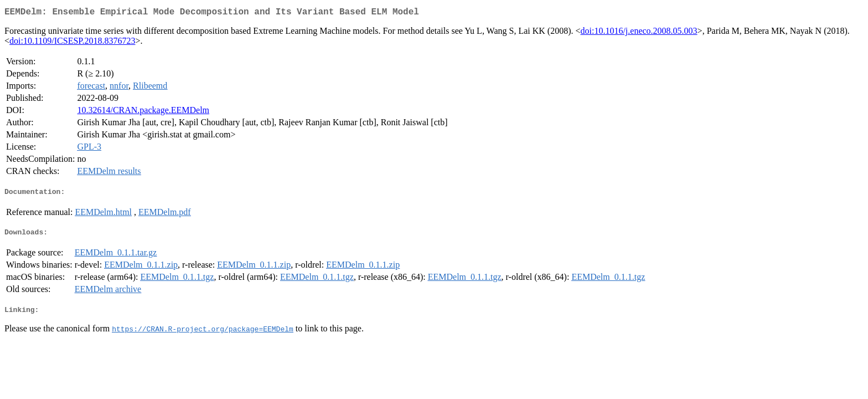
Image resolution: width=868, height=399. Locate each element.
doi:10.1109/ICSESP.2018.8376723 (72, 43)
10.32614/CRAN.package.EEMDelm (143, 112)
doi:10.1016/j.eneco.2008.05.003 (639, 33)
